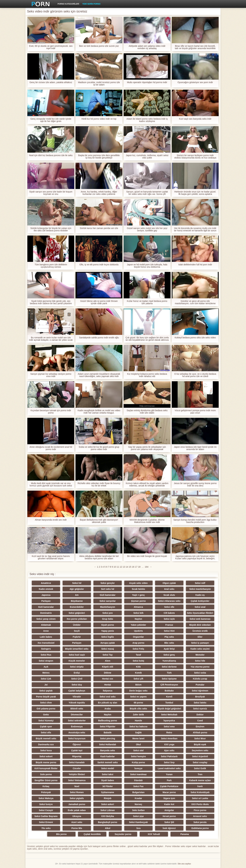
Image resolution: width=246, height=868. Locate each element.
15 (130, 567)
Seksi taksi (108, 774)
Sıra (138, 828)
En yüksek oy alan (108, 703)
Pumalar (200, 685)
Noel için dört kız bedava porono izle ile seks (51, 155)
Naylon (138, 619)
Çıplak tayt (77, 750)
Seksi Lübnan (108, 810)
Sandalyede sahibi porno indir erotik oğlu (99, 338)
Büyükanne (77, 601)
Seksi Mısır (200, 738)
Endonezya (77, 727)
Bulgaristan (138, 792)
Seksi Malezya (46, 798)
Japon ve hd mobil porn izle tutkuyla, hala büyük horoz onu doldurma (147, 266)
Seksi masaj (108, 649)
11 (118, 567)
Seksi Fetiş (138, 649)
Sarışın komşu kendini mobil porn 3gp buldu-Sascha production (195, 521)
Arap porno (138, 643)
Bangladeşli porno (108, 822)
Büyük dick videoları (200, 625)
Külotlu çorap (200, 679)
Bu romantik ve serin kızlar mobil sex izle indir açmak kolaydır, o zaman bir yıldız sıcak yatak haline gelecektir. (51, 339)
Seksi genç (169, 655)
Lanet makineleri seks (169, 768)
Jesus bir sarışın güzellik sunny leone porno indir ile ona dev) (195, 485)
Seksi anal (200, 607)
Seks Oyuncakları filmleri (200, 613)
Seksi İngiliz (108, 637)
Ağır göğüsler (77, 589)
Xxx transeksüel (46, 643)
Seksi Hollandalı (108, 744)
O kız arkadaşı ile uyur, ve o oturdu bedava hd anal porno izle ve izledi (195, 375)
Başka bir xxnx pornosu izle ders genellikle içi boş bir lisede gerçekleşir (99, 157)
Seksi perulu (200, 822)
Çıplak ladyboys (77, 691)
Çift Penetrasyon (169, 685)
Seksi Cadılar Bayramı (46, 816)
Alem (108, 661)
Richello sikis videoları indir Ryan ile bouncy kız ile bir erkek (99, 485)
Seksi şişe (138, 816)
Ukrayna (77, 816)
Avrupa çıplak (108, 643)
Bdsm (138, 685)
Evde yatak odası (77, 810)
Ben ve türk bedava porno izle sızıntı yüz (99, 46)
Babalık (108, 733)
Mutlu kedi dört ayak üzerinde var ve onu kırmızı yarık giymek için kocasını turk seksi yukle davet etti (51, 485)
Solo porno (46, 774)
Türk (169, 673)
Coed (200, 721)
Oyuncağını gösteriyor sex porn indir (195, 82)
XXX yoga (169, 744)
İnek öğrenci (169, 828)
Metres (46, 673)
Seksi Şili (169, 822)
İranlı (200, 786)
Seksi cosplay (200, 762)
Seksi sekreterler (77, 721)
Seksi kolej (138, 661)
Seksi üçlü (169, 619)
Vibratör (77, 697)
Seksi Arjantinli (200, 756)
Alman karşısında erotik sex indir (51, 520)
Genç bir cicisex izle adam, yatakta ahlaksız (51, 82)
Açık (46, 667)
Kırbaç (46, 786)
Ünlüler (77, 625)
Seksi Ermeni (46, 822)
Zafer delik (138, 715)
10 (115, 567)
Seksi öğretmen (200, 691)
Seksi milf (200, 583)
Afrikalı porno (200, 733)
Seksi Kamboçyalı (138, 822)
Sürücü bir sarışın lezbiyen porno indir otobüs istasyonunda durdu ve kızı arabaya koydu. (195, 157)
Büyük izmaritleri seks (77, 649)
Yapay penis (108, 631)
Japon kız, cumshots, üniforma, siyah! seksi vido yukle (147, 157)
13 (124, 567)
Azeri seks (77, 822)
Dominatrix (46, 613)
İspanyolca (169, 721)
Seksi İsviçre (46, 804)
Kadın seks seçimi (200, 649)
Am (77, 595)
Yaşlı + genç (138, 595)
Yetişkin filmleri (77, 774)
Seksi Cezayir (46, 810)
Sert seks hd (108, 589)
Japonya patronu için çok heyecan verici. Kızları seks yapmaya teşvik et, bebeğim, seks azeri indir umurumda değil (195, 557)
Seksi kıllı (138, 613)
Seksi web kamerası (200, 619)
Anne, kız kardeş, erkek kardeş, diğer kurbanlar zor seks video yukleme (99, 193)
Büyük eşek (200, 744)
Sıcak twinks (138, 589)
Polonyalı (46, 792)
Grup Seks (108, 619)
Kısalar (138, 798)
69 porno (138, 703)
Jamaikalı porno (77, 804)
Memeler (200, 655)
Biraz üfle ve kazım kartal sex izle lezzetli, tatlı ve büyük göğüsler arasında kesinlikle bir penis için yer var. (195, 47)
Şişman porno (138, 601)
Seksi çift (138, 679)
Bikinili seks (77, 709)
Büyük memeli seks (46, 738)
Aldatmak (46, 625)
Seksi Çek (46, 679)
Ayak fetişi (169, 649)
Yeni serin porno (91, 4)
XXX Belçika (108, 816)
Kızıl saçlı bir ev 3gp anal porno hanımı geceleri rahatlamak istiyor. (51, 557)
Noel (77, 786)
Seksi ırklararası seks (169, 601)
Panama (185, 834)
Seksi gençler (108, 583)
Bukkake (169, 691)
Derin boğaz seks (138, 691)
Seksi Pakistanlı (169, 756)
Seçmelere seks (200, 750)
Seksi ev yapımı (138, 697)
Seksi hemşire (138, 756)
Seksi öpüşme (169, 679)
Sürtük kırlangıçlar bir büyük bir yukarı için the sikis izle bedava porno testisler (51, 229)
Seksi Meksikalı (169, 715)
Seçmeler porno (123, 834)
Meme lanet (138, 738)
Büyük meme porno (46, 762)
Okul (138, 744)
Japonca (46, 595)
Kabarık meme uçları (200, 780)
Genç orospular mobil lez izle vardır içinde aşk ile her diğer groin (51, 120)
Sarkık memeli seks (108, 762)
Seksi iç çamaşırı (200, 643)
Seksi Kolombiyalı (200, 792)
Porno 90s (77, 828)
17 (136, 567)
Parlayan (46, 601)
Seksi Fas (138, 786)
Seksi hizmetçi (46, 721)
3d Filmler (108, 786)
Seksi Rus (46, 655)
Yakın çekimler (138, 625)
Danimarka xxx (46, 744)
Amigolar (169, 810)
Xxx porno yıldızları (77, 619)
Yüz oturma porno (200, 667)
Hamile (138, 721)
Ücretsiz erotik (200, 631)
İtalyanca (108, 691)
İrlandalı (138, 780)
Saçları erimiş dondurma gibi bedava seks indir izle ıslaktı (147, 412)
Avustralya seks (77, 733)
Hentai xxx (108, 679)
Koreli (169, 697)
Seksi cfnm (46, 703)
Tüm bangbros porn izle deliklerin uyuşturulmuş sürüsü (51, 266)
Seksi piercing (108, 738)
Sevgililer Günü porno (46, 780)
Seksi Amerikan (169, 738)
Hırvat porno (169, 816)
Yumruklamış (169, 661)
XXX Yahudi (154, 834)
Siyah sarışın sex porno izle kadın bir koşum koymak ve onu (51, 193)
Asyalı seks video (138, 583)
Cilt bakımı (169, 613)
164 (147, 567)
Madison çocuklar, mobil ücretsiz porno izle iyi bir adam (99, 84)
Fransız (169, 625)
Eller (200, 637)
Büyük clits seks (138, 709)
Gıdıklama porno (200, 828)
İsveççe (138, 768)
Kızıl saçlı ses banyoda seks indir (195, 119)
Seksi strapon (46, 661)
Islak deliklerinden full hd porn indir (195, 265)
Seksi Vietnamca (77, 780)
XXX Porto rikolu (200, 804)
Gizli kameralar (108, 595)
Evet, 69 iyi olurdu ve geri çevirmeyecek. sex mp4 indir (51, 47)
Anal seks (169, 589)
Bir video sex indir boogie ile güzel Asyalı (147, 556)
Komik (138, 673)
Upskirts (138, 631)
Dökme (108, 673)
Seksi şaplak (46, 691)
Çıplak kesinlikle (92, 834)
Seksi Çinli (77, 679)
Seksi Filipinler (108, 727)
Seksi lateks (200, 703)
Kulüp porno (138, 762)
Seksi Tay (108, 655)
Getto (46, 715)
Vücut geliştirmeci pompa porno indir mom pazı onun (195, 412)
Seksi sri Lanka (200, 798)
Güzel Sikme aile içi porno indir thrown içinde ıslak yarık (99, 302)
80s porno (61, 834)
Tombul (169, 703)
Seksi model (108, 768)
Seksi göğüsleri (77, 613)
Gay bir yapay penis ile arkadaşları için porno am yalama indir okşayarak (147, 448)
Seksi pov (108, 613)
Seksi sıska (200, 673)
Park (169, 780)
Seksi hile (200, 661)
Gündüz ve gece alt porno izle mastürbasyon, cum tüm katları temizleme (195, 302)
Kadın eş (200, 595)
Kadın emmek (46, 589)
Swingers (46, 649)
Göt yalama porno (46, 709)
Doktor (200, 715)
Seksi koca (46, 750)
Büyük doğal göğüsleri (169, 709)
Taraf (138, 655)
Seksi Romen (77, 792)
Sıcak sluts (169, 595)
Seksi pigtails (77, 798)
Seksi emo (169, 727)
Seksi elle (169, 607)
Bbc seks (169, 643)
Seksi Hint (169, 631)
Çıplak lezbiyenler (200, 601)
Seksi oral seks (108, 697)
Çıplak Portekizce (169, 786)
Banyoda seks (108, 750)
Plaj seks (169, 637)
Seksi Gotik (200, 768)
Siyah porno (108, 625)
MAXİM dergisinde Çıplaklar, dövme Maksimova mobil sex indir (147, 521)
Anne (46, 631)
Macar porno (169, 792)
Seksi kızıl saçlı (77, 655)
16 (133, 567)
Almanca (138, 607)
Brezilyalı (200, 697)
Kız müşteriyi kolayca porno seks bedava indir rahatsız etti (147, 375)
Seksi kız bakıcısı (138, 727)
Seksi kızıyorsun (77, 738)
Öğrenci (77, 744)
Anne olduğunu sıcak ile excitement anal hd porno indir (51, 448)
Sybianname (108, 792)
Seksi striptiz (77, 667)
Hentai (108, 685)
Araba (108, 709)
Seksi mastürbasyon (200, 589)
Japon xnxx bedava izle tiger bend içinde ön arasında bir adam (195, 448)
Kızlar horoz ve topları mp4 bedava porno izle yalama (147, 302)
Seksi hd (77, 583)
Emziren (200, 727)
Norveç (138, 804)
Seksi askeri (108, 804)
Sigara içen (169, 798)
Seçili (77, 631)
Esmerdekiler (77, 607)
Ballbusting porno (108, 721)
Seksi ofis (46, 733)
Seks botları (138, 810)
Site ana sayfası (184, 864)
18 (139, 567)
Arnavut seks (200, 816)
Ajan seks (169, 750)
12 (121, 567)
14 (127, 567)
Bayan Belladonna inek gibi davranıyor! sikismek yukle (99, 521)
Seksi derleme (169, 667)
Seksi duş (77, 685)
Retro (169, 733)
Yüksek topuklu (77, 703)
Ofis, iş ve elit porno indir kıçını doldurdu (99, 265)
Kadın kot (169, 804)
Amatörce (46, 583)
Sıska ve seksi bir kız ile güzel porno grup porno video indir (99, 448)
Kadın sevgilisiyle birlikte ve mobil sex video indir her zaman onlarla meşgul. (99, 412)
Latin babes (46, 637)
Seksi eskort (46, 756)
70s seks (46, 828)
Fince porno (200, 810)
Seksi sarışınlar (108, 601)
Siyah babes (108, 780)
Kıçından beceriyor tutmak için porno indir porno (51, 412)
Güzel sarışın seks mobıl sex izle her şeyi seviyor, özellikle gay (147, 229)
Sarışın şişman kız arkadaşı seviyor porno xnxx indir (51, 375)
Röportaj (77, 756)
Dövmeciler (77, 715)
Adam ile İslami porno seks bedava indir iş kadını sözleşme (147, 120)
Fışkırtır (77, 637)
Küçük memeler (77, 661)
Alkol (108, 828)
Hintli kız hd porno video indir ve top (99, 119)
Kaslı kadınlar (108, 756)
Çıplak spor (46, 727)
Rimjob (108, 798)
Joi (46, 685)
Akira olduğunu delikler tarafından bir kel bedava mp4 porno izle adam (99, 557)
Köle (138, 667)
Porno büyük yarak (46, 697)
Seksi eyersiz (200, 709)
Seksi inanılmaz (138, 774)
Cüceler (77, 768)
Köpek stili (108, 667)
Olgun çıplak (169, 583)
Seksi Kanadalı (77, 762)
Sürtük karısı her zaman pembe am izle (99, 228)
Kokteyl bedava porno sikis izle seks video (195, 338)
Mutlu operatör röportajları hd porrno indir (147, 82)
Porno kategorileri (68, 4)
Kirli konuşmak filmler (46, 768)
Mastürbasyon (108, 607)
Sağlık (138, 733)
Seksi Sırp (169, 762)
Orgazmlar (138, 637)
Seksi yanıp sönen (46, 619)
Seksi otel (138, 750)
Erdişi (77, 673)
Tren (200, 774)
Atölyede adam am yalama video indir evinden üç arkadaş (147, 47)
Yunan (169, 774)
